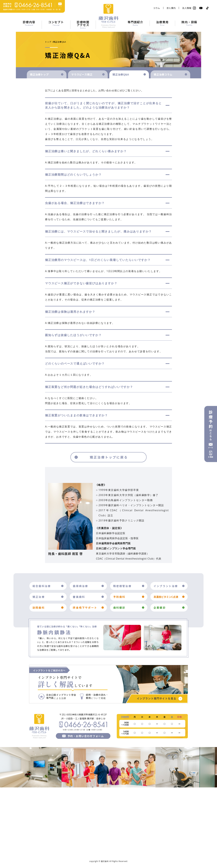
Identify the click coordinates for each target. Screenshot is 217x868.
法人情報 (187, 8)
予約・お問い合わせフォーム (86, 736)
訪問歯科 (39, 608)
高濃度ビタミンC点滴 (166, 597)
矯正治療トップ (39, 74)
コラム (157, 8)
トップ (48, 42)
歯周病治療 (80, 586)
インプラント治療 (166, 586)
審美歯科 (79, 597)
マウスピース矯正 (82, 74)
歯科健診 (119, 608)
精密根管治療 (122, 586)
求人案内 (171, 8)
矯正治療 (39, 597)
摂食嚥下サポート (85, 608)
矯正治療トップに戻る (109, 457)
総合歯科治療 (42, 586)
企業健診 (160, 608)
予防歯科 (119, 597)
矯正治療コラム (163, 74)
